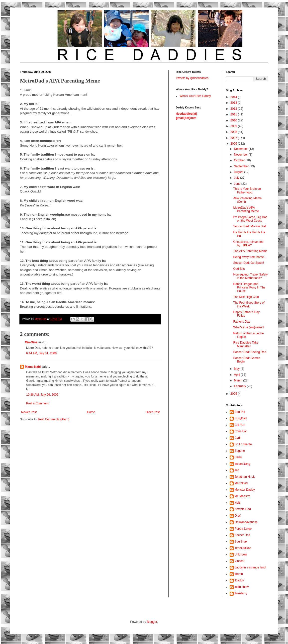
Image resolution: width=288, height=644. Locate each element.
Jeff (237, 470)
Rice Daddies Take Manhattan (246, 344)
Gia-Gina (31, 342)
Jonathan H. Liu (245, 477)
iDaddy (239, 580)
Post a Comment (37, 403)
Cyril (238, 438)
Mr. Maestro (242, 496)
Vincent (240, 561)
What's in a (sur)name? (249, 327)
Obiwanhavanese (246, 522)
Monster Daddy (245, 490)
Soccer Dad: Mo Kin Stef (249, 226)
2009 (234, 126)
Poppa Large (243, 529)
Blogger (152, 622)
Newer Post (29, 412)
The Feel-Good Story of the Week (249, 304)
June (238, 184)
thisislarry (241, 593)
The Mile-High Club (246, 297)
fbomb (239, 574)
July (237, 178)
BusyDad (241, 418)
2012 (234, 109)
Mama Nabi (33, 367)
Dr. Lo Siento (243, 444)
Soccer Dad (242, 535)
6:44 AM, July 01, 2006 (41, 353)
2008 (234, 132)
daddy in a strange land (250, 567)
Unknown (241, 554)
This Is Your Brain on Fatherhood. (247, 190)
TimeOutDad (243, 548)
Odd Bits (239, 269)
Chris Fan (241, 431)
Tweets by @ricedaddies (192, 78)
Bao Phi (240, 412)
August (239, 172)
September (242, 166)
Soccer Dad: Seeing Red (250, 352)
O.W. (238, 516)
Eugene (240, 451)
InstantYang (242, 464)
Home (91, 412)
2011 (234, 114)
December (241, 149)
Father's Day (242, 322)
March (239, 380)
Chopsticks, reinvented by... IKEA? (248, 244)
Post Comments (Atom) (54, 419)
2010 (234, 120)
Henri (238, 457)
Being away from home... (250, 257)
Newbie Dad (243, 509)
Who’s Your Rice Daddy (195, 96)
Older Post (152, 412)
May (237, 369)
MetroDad (241, 483)
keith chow (242, 587)
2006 (234, 144)
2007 (234, 138)
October (240, 160)
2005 (234, 394)
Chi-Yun (240, 425)
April (237, 375)
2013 (234, 103)
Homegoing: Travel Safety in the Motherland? (250, 276)
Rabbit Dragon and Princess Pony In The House (249, 288)
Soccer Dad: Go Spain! (248, 263)
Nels (238, 503)
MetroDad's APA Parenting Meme (246, 209)
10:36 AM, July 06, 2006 (42, 395)
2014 (234, 97)
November (241, 155)
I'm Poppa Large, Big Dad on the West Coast (250, 219)
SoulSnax (241, 542)
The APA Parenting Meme (250, 251)
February (240, 386)
